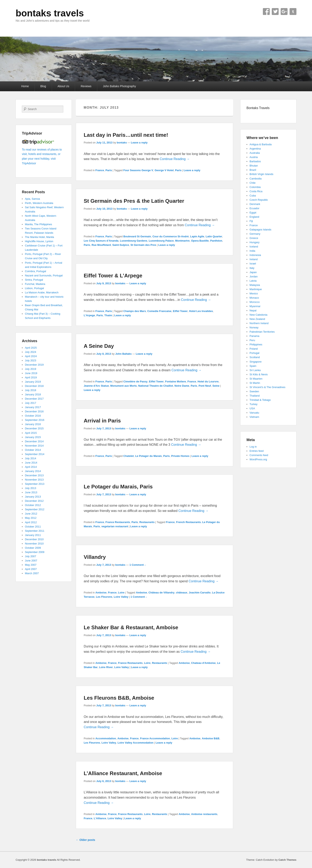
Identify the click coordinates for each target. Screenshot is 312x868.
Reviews (86, 86)
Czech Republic (259, 200)
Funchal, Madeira (35, 284)
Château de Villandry (161, 593)
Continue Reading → (175, 159)
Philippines (256, 344)
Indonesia (255, 255)
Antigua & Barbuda (261, 144)
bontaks (122, 143)
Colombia (255, 187)
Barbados (255, 161)
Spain (253, 366)
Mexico (254, 293)
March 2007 (32, 573)
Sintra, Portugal (34, 280)
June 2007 (31, 561)
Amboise (101, 593)
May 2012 (31, 518)
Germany (255, 234)
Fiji (251, 221)
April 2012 (31, 522)
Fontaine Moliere (176, 381)
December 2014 (34, 441)
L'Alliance (100, 818)
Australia (255, 153)
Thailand (255, 396)
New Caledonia (258, 315)
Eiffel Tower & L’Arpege (113, 276)
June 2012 (31, 514)
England (254, 217)
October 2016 (33, 416)
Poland (254, 349)
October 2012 (33, 505)
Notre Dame (182, 386)
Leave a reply (139, 143)
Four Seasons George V (138, 170)
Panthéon (216, 241)
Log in (253, 447)
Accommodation (106, 738)
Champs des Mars (135, 311)
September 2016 (35, 420)
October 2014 (33, 450)
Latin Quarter (214, 236)
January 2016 (33, 424)
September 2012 (35, 509)
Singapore (255, 362)
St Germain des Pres (143, 245)
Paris (109, 170)
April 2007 (31, 569)
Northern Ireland (259, 323)
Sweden (254, 391)
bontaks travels (50, 13)
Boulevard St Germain (137, 236)
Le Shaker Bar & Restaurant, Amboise (131, 627)
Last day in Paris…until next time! (126, 135)
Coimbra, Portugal (35, 271)
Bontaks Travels (258, 108)
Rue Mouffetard (101, 245)
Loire (121, 593)
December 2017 (34, 399)
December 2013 (34, 475)
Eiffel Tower (180, 311)
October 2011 (33, 527)
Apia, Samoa (32, 199)
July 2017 (31, 403)
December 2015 (34, 428)
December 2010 (34, 539)
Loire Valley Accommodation (136, 743)
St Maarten (256, 379)
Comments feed (259, 455)
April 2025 (31, 348)
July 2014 (31, 458)
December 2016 (34, 411)
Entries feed (256, 451)
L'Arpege (89, 315)
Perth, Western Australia (39, 203)
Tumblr (293, 12)
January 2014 (33, 471)
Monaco (254, 298)
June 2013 (31, 492)
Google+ (284, 12)
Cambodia (255, 179)
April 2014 (31, 467)
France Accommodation (155, 738)
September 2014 (35, 454)
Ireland (254, 259)
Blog (43, 86)
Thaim (108, 315)
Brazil (253, 170)
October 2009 (33, 548)
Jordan (254, 276)
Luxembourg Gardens (134, 241)
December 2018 (34, 386)
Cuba (253, 196)
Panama (254, 336)
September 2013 (35, 484)
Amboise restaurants (204, 814)
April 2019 (31, 377)
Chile (253, 183)
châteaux (182, 593)
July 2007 (31, 556)
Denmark (255, 204)
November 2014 (34, 446)
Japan (253, 272)
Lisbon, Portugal (34, 288)
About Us (63, 86)
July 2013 (31, 488)
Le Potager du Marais (149, 456)
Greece (254, 238)
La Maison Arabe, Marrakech (42, 292)
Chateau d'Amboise (203, 663)
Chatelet (129, 456)
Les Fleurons (104, 597)
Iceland (254, 247)
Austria (254, 157)
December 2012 (34, 501)
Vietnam (254, 417)
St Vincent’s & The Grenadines (267, 387)
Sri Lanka (255, 370)
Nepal (253, 310)
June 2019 (31, 373)
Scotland (255, 357)
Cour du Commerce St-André (171, 236)
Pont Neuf (205, 386)
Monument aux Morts (124, 386)
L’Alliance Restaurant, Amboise (123, 773)
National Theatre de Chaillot (156, 386)
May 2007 (31, 565)
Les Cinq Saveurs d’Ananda (101, 241)
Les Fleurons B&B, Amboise (119, 698)
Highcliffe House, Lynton (39, 241)
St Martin (255, 383)
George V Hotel (164, 170)
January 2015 (33, 437)
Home (25, 86)
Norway (254, 327)
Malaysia (255, 285)
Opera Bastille (200, 241)
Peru (252, 340)
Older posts (86, 840)
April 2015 (31, 433)
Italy (252, 268)
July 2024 (31, 352)
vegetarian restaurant (115, 526)
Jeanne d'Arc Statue (96, 386)
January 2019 (33, 382)
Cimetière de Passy (135, 381)
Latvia (253, 281)
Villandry (95, 557)
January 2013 (33, 497)
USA (252, 408)
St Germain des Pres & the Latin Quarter (134, 201)
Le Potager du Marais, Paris (118, 487)
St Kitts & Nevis (259, 374)
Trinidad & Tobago (260, 400)
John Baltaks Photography (119, 86)
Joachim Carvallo (200, 593)
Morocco (255, 302)
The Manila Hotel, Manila (39, 237)
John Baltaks (123, 354)
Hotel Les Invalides (201, 311)
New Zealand (257, 319)
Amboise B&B (211, 738)
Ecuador (254, 208)
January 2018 (33, 394)
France (100, 170)
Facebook (266, 12)
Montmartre (182, 241)
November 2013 (34, 480)
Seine (216, 386)
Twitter (275, 12)
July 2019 (31, 369)
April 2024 (31, 356)
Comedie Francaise (159, 311)
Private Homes (180, 456)
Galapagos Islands (260, 230)
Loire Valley (121, 597)
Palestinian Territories (262, 332)
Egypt (253, 213)
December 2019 (34, 365)
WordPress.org (258, 459)
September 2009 (35, 552)
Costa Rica (256, 191)
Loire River (106, 667)
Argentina (255, 149)
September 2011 (35, 531)
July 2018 (31, 390)
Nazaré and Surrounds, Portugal (44, 275)
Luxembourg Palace (161, 241)
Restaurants (147, 522)
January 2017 (33, 407)
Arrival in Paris (102, 421)
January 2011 (33, 535)
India (252, 251)
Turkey (253, 404)
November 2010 (34, 544)
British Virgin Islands (261, 174)
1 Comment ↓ (138, 565)
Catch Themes (287, 860)
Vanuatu (254, 413)
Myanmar (255, 306)
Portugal (254, 353)
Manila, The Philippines (38, 224)
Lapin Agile (197, 236)
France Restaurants (118, 522)
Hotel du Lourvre (208, 381)
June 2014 (31, 463)
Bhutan (254, 166)
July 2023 (31, 360)
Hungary (254, 242)
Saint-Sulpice (121, 245)
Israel (253, 264)
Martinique (256, 289)
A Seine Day (99, 346)
